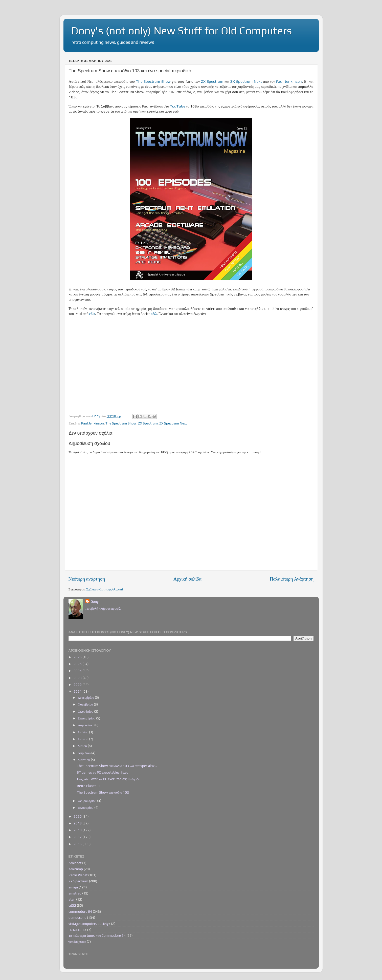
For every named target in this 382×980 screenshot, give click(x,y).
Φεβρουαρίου (87, 801)
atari (72, 899)
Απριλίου (85, 753)
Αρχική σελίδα (187, 579)
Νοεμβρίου (86, 704)
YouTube (178, 106)
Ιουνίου (83, 739)
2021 (78, 691)
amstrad (75, 893)
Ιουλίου (84, 732)
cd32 (72, 905)
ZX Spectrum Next (246, 81)
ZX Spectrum (212, 81)
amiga (73, 887)
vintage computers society (88, 924)
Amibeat (75, 863)
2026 (78, 657)
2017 (78, 837)
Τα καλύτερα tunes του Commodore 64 (97, 935)
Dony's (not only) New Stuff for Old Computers (181, 31)
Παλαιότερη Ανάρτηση (292, 579)
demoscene (77, 918)
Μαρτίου (84, 760)
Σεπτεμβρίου (87, 718)
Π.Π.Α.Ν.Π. (77, 930)
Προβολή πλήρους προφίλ (103, 608)
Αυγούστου (86, 725)
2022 (78, 685)
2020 (78, 816)
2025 (78, 664)
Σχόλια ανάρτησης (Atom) (105, 589)
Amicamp (76, 869)
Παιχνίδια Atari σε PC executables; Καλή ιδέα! (110, 779)
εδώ (92, 314)
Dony (94, 602)
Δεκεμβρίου (86, 697)
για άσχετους (77, 942)
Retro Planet (78, 875)
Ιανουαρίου (86, 807)
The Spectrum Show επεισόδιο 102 (103, 792)
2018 (78, 830)
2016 (78, 844)
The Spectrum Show (153, 81)
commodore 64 (80, 911)
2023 (78, 678)
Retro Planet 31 (89, 786)
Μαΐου (83, 746)
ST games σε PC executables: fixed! (103, 772)
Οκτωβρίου (86, 711)
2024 (78, 671)
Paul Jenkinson (289, 81)
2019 (78, 823)
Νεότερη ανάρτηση (87, 579)
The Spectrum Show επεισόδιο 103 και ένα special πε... (117, 766)
